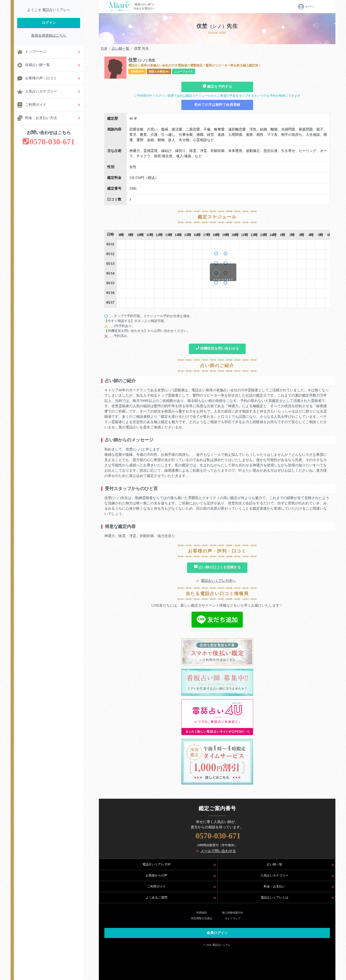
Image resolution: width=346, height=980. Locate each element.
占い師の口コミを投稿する (217, 567)
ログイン (49, 23)
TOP (104, 48)
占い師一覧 (120, 48)
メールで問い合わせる (218, 851)
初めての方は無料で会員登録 (217, 105)
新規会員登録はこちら (49, 35)
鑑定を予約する (217, 86)
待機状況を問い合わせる (217, 348)
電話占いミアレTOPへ (218, 581)
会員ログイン (217, 933)
